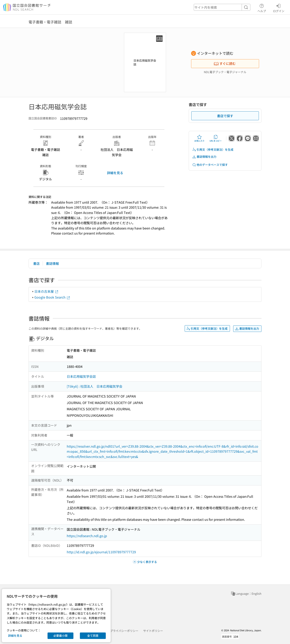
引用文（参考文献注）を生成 (213, 150)
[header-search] (222, 7)
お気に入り (199, 138)
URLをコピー (216, 138)
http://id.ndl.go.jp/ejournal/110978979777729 (101, 552)
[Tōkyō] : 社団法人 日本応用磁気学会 (95, 386)
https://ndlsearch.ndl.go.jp (87, 536)
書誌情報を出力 (204, 157)
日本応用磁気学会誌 (81, 376)
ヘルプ (262, 7)
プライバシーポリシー (124, 631)
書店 (36, 263)
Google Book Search (52, 297)
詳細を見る (115, 173)
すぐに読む (225, 63)
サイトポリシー (153, 631)
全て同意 (93, 636)
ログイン (279, 7)
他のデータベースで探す (210, 165)
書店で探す (225, 116)
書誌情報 (52, 263)
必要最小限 (60, 636)
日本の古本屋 (47, 291)
